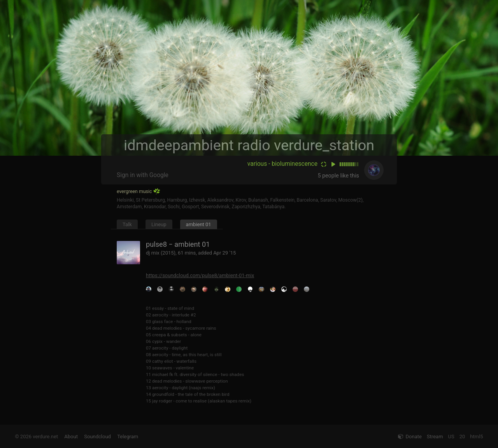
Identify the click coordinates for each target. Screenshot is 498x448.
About (71, 437)
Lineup (159, 224)
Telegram (128, 437)
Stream (435, 437)
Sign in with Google (143, 175)
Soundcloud (97, 437)
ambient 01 (199, 224)
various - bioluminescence (282, 164)
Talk (127, 224)
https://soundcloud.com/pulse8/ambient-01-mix (200, 275)
